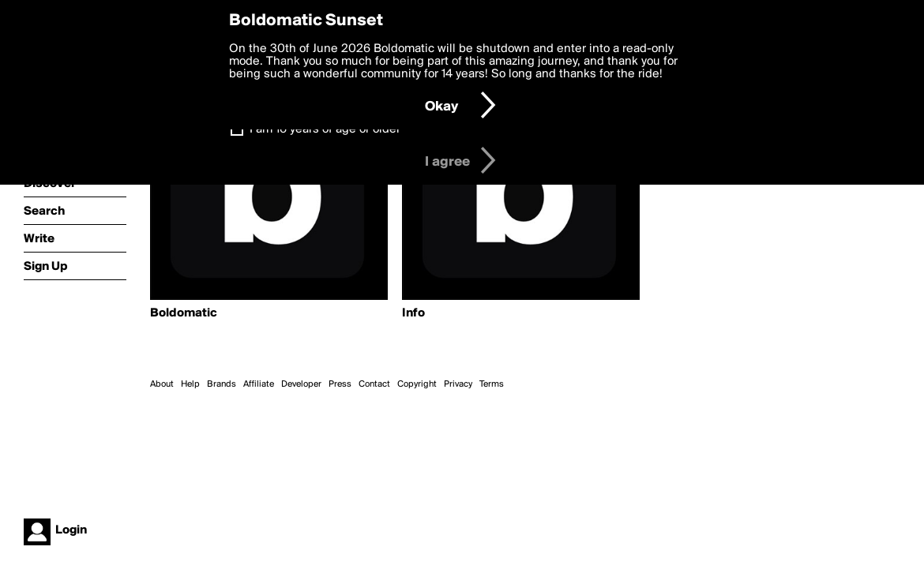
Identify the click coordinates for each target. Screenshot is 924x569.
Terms (492, 384)
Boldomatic (184, 313)
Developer (301, 384)
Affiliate (259, 384)
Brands (222, 384)
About (162, 384)
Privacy (458, 384)
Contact (374, 384)
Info (413, 313)
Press (340, 384)
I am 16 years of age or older (325, 129)
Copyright (417, 384)
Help (190, 384)
